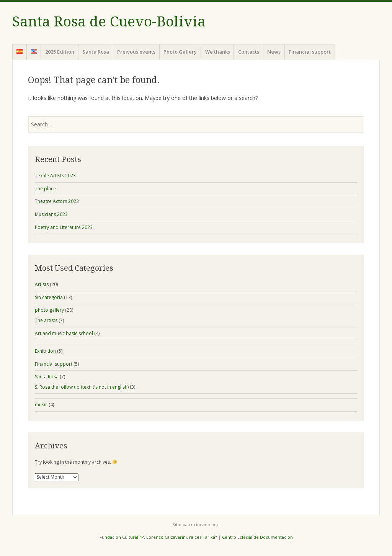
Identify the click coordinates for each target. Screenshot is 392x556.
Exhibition (45, 351)
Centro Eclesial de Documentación (257, 537)
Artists (42, 284)
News (274, 52)
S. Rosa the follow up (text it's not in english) (82, 387)
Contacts (249, 52)
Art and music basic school (64, 333)
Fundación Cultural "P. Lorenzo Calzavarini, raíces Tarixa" (158, 537)
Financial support (310, 52)
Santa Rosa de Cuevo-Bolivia (109, 22)
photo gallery (49, 310)
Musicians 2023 (51, 214)
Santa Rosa (96, 52)
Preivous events (136, 52)
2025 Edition (60, 52)
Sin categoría (49, 297)
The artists (46, 320)
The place (45, 189)
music (41, 405)
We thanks (218, 52)
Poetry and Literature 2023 (64, 227)
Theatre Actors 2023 (57, 201)
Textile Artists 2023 (55, 176)
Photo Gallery (180, 52)
